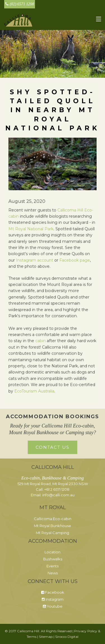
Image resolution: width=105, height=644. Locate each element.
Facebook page (75, 260)
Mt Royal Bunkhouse (53, 526)
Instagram (53, 599)
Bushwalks (53, 559)
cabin (40, 341)
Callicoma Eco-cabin (53, 519)
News (53, 573)
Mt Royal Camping (53, 533)
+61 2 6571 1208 (57, 489)
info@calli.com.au (58, 495)
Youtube (53, 606)
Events (53, 566)
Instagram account (35, 260)
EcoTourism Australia (34, 391)
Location (53, 552)
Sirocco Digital (67, 637)
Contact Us (53, 447)
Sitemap (46, 637)
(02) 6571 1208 (20, 4)
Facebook (53, 592)
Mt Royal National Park (31, 229)
